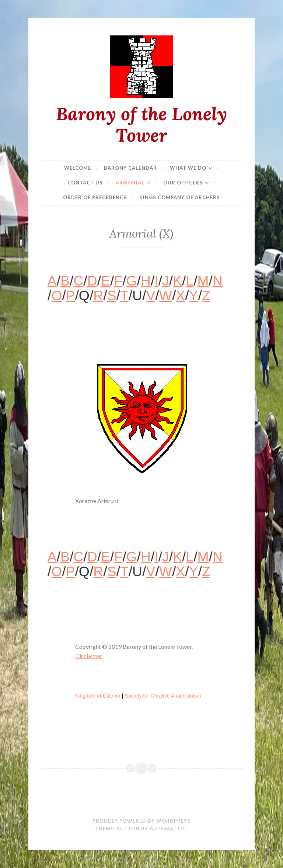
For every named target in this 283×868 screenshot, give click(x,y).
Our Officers (183, 183)
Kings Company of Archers (180, 197)
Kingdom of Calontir (98, 696)
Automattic (168, 829)
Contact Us (85, 183)
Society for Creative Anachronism (163, 696)
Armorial (130, 183)
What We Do (188, 168)
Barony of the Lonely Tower (141, 125)
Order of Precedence (95, 197)
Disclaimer (89, 656)
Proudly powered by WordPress (141, 821)
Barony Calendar (130, 168)
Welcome (78, 168)
